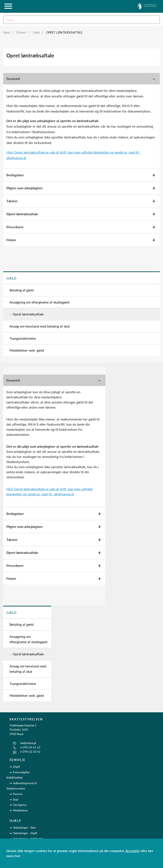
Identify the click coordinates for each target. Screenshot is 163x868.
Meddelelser (20, 810)
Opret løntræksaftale (64, 32)
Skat (16, 800)
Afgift (16, 767)
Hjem (7, 32)
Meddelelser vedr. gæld (27, 350)
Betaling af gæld (22, 290)
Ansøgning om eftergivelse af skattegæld (39, 302)
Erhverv (22, 32)
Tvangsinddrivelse (23, 338)
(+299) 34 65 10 (30, 747)
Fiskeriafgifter (21, 772)
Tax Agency (20, 805)
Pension (18, 794)
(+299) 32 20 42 (30, 752)
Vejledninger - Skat (24, 828)
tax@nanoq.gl (28, 743)
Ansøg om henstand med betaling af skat (40, 326)
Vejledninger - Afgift (25, 833)
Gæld (36, 32)
